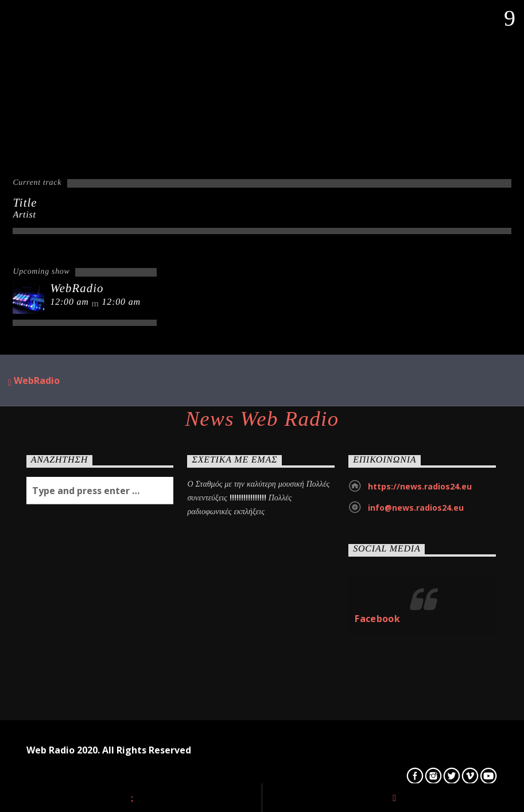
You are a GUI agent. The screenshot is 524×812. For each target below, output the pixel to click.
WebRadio (34, 381)
